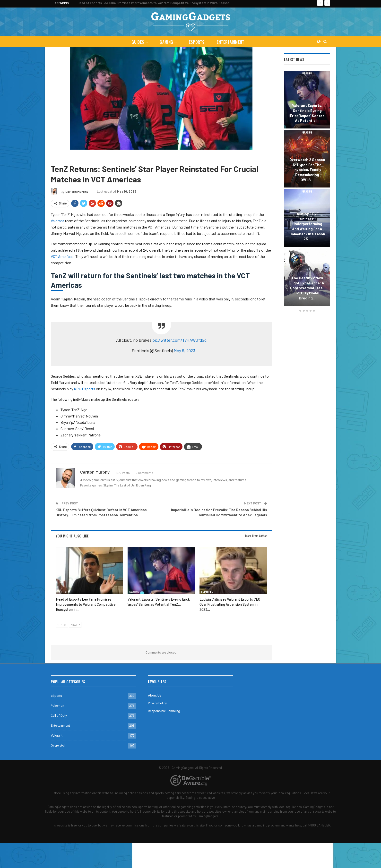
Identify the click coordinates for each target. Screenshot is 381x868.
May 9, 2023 (184, 350)
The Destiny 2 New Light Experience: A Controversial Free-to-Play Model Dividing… (307, 288)
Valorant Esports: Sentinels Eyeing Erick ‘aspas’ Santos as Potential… (307, 113)
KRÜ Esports (85, 389)
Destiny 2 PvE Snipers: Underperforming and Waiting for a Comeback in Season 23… (307, 226)
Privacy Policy (157, 703)
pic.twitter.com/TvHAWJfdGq (180, 340)
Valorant (75, 157)
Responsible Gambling (164, 711)
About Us (155, 695)
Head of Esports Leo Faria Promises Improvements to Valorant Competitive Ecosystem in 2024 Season (153, 3)
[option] (307, 189)
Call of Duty (59, 716)
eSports (197, 42)
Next (75, 625)
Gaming (166, 42)
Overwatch (58, 745)
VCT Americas (62, 256)
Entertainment (232, 42)
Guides (137, 42)
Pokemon (57, 706)
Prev (62, 625)
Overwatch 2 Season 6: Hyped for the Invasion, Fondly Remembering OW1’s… (307, 170)
